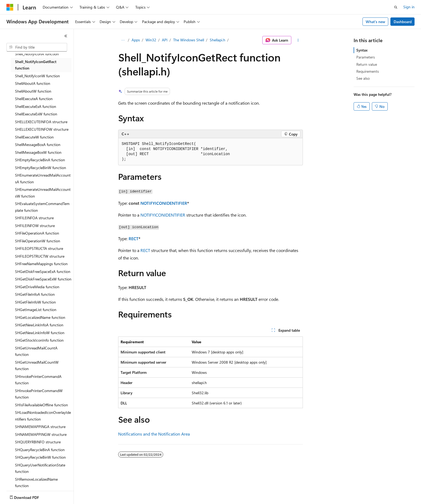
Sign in (409, 7)
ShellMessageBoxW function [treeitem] (38, 152)
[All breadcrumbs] (123, 40)
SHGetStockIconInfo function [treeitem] (39, 340)
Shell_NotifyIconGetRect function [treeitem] (36, 65)
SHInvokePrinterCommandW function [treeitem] (39, 394)
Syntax (362, 50)
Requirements (368, 71)
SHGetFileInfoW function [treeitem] (35, 302)
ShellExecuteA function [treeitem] (34, 99)
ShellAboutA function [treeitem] (33, 83)
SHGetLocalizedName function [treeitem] (40, 317)
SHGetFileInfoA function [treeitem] (35, 294)
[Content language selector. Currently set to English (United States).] (31, 496)
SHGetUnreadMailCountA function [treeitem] (36, 351)
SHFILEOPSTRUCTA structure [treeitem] (39, 248)
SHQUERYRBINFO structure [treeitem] (38, 442)
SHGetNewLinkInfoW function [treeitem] (40, 333)
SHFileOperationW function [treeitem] (38, 241)
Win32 (151, 40)
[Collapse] (66, 36)
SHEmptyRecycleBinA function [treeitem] (40, 160)
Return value (367, 64)
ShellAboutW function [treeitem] (33, 91)
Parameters (366, 57)
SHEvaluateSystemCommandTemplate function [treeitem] (42, 207)
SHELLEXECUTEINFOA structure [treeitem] (41, 122)
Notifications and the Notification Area (154, 434)
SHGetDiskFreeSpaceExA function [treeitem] (43, 271)
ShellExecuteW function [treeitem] (34, 137)
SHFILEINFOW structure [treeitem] (35, 226)
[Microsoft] (10, 7)
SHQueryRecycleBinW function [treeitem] (40, 457)
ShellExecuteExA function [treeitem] (36, 106)
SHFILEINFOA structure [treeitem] (34, 218)
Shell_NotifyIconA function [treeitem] (37, 54)
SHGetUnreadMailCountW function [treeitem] (37, 366)
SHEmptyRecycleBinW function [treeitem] (41, 168)
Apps (136, 40)
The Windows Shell (189, 40)
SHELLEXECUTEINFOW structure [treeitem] (42, 129)
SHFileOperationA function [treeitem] (37, 233)
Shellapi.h (217, 40)
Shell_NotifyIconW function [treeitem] (37, 76)
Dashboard (403, 22)
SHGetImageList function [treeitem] (36, 310)
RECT (134, 238)
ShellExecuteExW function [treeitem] (36, 114)
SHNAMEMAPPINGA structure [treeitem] (40, 427)
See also (363, 78)
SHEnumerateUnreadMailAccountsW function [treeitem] (43, 193)
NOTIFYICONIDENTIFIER (164, 203)
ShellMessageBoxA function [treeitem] (38, 145)
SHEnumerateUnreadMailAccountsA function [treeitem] (43, 178)
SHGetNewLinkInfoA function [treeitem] (39, 325)
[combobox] (37, 47)
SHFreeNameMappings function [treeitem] (41, 264)
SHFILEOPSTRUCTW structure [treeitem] (40, 256)
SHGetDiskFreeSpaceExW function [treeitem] (43, 279)
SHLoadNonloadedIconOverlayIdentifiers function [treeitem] (43, 416)
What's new (375, 22)
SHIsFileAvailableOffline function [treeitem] (41, 405)
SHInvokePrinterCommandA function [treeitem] (38, 380)
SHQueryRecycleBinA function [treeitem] (40, 450)
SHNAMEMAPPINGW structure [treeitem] (41, 434)
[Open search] (396, 7)
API (165, 40)
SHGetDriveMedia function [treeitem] (37, 287)
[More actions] (298, 40)
